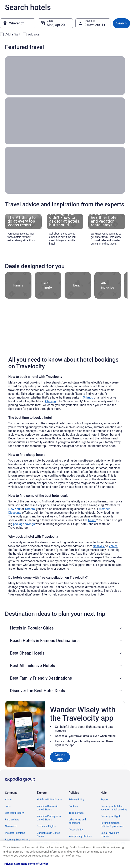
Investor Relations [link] (15, 824)
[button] (66, 619)
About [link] (8, 790)
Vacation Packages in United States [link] (49, 809)
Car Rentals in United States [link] (48, 825)
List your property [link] (15, 804)
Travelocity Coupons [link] (48, 840)
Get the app (60, 748)
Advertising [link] (11, 837)
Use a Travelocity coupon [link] (110, 825)
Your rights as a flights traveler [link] (113, 835)
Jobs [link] (8, 797)
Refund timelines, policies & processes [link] (112, 815)
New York (14, 500)
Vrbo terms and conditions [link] (77, 812)
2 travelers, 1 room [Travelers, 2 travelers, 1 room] (98, 25)
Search (121, 23)
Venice (113, 537)
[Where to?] (18, 23)
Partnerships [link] (12, 810)
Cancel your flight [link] (110, 807)
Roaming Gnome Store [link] (17, 830)
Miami (92, 511)
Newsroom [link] (11, 817)
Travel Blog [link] (43, 854)
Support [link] (105, 790)
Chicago (51, 392)
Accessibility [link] (76, 820)
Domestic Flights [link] (46, 817)
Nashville (99, 537)
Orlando (88, 388)
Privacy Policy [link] (76, 790)
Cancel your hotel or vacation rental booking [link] (114, 799)
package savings (24, 515)
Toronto (30, 500)
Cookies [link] (73, 797)
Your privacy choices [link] (80, 827)
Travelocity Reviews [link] (48, 834)
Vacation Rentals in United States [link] (47, 799)
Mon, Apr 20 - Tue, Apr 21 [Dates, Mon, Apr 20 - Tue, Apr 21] (60, 25)
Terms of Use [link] (76, 804)
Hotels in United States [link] (50, 790)
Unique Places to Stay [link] (49, 847)
